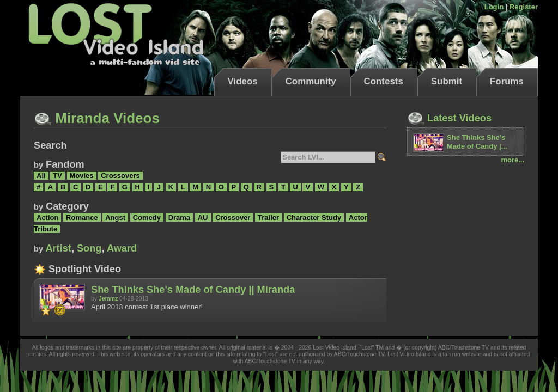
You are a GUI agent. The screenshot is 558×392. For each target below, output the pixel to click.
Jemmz (108, 299)
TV (57, 176)
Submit (447, 81)
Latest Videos (449, 118)
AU (203, 218)
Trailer (268, 218)
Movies (82, 176)
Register (524, 7)
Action (47, 218)
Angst (115, 218)
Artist (58, 248)
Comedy (147, 218)
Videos (243, 81)
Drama (179, 218)
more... (512, 160)
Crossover (233, 218)
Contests (384, 81)
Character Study (314, 218)
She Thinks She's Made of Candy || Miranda (193, 290)
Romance (82, 218)
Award (122, 248)
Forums (507, 81)
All (41, 176)
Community (311, 81)
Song (89, 248)
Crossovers (120, 176)
